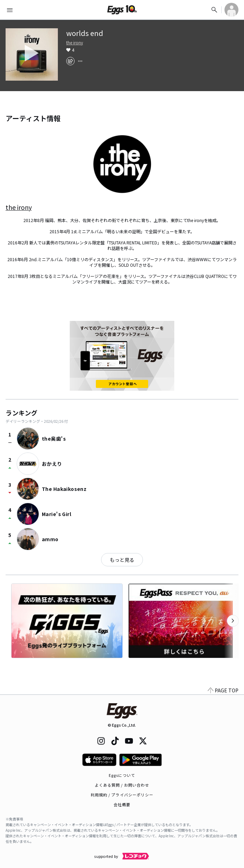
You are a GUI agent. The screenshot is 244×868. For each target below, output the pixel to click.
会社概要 (122, 804)
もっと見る (122, 560)
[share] (70, 61)
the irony (75, 43)
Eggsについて (122, 775)
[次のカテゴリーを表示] (233, 621)
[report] (80, 61)
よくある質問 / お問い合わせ (122, 785)
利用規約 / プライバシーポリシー (122, 795)
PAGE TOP (223, 690)
